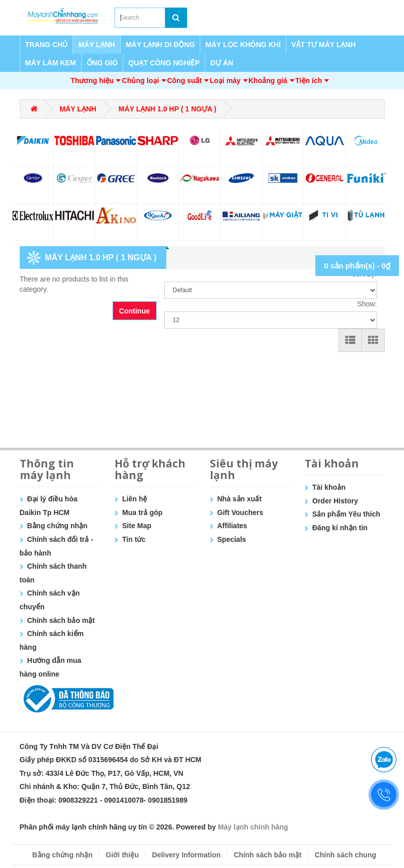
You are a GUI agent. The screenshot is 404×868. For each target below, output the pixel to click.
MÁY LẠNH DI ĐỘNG (160, 45)
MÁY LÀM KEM (51, 63)
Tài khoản (329, 487)
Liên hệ (135, 499)
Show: (367, 304)
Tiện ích (308, 81)
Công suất (184, 81)
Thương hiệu (92, 81)
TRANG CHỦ (47, 45)
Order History (335, 501)
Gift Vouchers (241, 512)
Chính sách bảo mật (61, 620)
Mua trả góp (142, 512)
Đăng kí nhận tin (340, 528)
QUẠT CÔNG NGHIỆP (164, 63)
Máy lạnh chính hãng (253, 827)
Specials (232, 539)
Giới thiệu (122, 855)
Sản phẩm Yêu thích (346, 514)
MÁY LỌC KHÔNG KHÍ (243, 45)
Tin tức (134, 539)
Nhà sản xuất (240, 499)
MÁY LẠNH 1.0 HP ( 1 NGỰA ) (168, 109)
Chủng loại (141, 81)
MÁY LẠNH (97, 45)
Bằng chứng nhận (58, 526)
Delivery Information (186, 855)
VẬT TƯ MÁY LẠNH (324, 45)
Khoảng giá (268, 81)
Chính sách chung (345, 855)
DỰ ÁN (222, 63)
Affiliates (232, 526)
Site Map (137, 526)
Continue (135, 311)
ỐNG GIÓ (102, 63)
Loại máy (225, 81)
